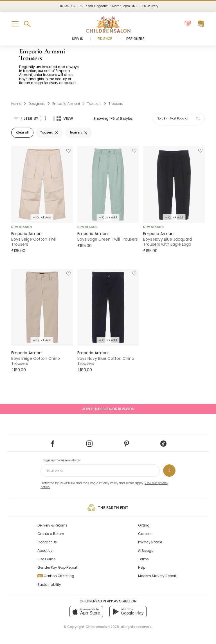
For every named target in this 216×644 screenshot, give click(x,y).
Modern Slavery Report (157, 576)
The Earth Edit (108, 507)
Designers (135, 39)
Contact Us (47, 542)
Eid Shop (105, 39)
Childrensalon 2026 (102, 627)
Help (142, 567)
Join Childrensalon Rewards (108, 409)
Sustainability (49, 585)
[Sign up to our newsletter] (169, 471)
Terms (130, 483)
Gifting (144, 525)
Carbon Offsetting (56, 576)
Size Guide (46, 559)
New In (78, 39)
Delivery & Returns (52, 525)
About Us (45, 551)
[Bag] (201, 24)
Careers (145, 534)
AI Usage (146, 551)
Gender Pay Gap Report (57, 567)
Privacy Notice (150, 542)
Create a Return (51, 534)
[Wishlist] (188, 24)
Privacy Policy (109, 483)
